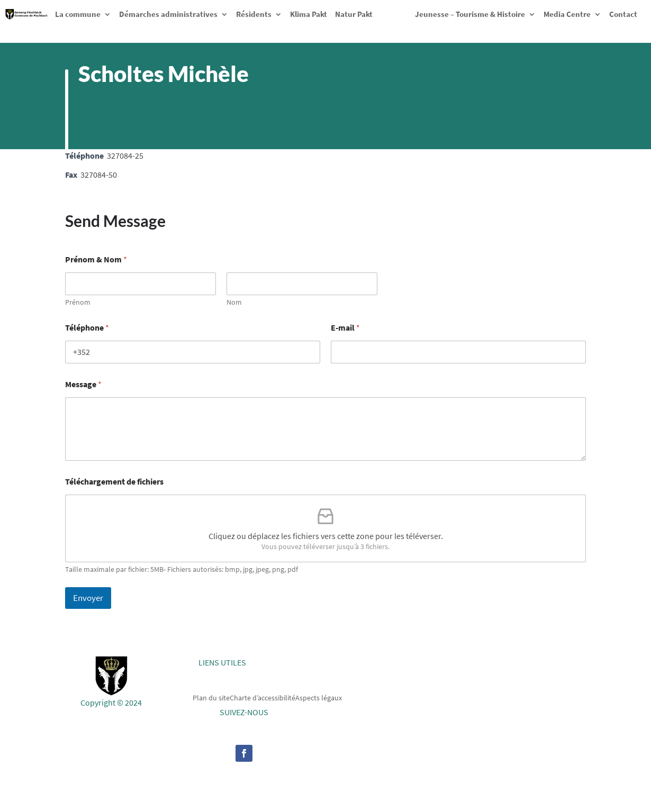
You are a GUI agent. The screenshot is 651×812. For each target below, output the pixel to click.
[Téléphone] (193, 352)
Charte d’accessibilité (263, 697)
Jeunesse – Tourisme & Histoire (470, 14)
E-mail (345, 328)
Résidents (254, 14)
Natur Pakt (354, 14)
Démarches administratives (168, 14)
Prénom (78, 302)
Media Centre (567, 14)
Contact (623, 14)
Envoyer (88, 598)
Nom (234, 302)
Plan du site (211, 697)
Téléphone (87, 328)
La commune (78, 14)
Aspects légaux (319, 697)
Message (83, 384)
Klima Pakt (309, 14)
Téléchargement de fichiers (114, 482)
